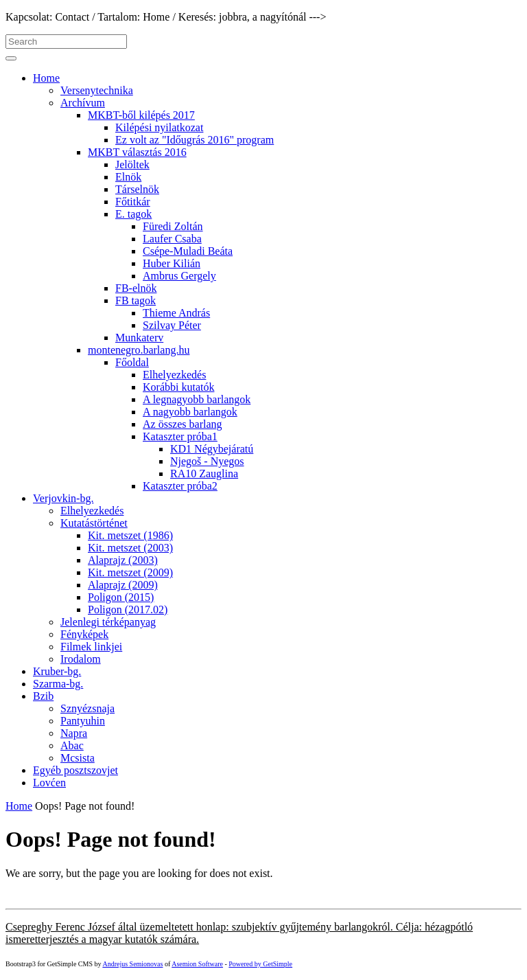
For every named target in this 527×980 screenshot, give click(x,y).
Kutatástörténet (94, 523)
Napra (74, 733)
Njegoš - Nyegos (207, 461)
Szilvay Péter (172, 325)
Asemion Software (197, 964)
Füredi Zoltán (173, 226)
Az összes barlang (183, 424)
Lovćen (49, 783)
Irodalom (81, 659)
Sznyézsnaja (87, 708)
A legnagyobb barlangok (197, 399)
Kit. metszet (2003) (130, 548)
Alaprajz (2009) (123, 585)
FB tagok (136, 300)
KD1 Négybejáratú (212, 449)
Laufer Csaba (172, 239)
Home (46, 78)
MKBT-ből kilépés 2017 (141, 115)
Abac (72, 745)
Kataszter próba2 (180, 486)
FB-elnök (136, 288)
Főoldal (132, 362)
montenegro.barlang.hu (139, 350)
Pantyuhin (83, 721)
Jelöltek (132, 164)
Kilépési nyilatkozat (159, 127)
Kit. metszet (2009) (130, 572)
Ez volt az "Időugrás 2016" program (195, 140)
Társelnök (137, 189)
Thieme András (176, 313)
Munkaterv (139, 338)
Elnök (128, 177)
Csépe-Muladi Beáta (188, 251)
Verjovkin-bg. (63, 498)
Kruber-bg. (57, 671)
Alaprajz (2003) (123, 560)
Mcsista (78, 758)
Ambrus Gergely (179, 276)
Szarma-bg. (58, 684)
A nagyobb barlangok (190, 412)
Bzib (43, 696)
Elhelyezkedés (174, 375)
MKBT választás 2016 (137, 152)
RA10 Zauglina (204, 474)
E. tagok (133, 214)
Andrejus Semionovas (132, 964)
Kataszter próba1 (180, 436)
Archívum (83, 103)
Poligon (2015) (121, 597)
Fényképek (84, 634)
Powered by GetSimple (260, 964)
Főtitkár (133, 202)
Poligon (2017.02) (128, 609)
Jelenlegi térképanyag (108, 622)
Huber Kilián (172, 263)
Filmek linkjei (91, 647)
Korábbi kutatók (178, 387)
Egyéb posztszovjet (75, 770)
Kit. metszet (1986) (130, 535)
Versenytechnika (97, 90)
